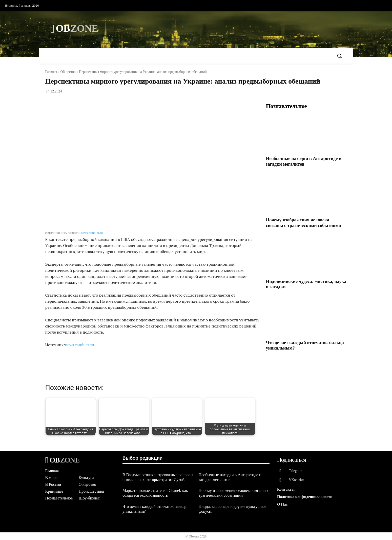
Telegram (296, 471)
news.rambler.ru (92, 233)
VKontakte (297, 480)
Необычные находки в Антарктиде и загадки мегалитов (304, 161)
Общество (68, 72)
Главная (51, 72)
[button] (339, 56)
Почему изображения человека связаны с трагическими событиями (304, 223)
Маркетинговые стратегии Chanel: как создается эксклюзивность (155, 493)
